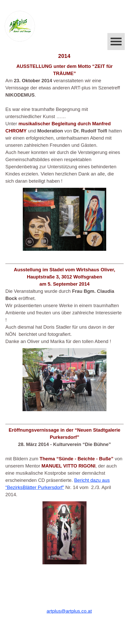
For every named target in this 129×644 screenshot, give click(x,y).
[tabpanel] (64, 124)
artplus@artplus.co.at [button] (69, 611)
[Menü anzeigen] (116, 41)
